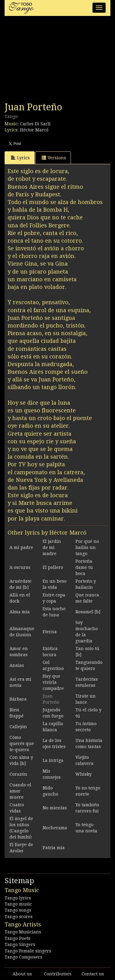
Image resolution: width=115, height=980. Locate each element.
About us (22, 974)
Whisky (84, 774)
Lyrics (20, 158)
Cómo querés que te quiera (22, 744)
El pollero (53, 567)
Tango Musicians (23, 932)
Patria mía (54, 848)
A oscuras (20, 567)
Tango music (18, 904)
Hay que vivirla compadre (53, 682)
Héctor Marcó (34, 130)
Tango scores (19, 917)
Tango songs (18, 910)
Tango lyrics (18, 898)
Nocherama (55, 828)
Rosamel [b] (88, 612)
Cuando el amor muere (20, 791)
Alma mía (20, 612)
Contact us (93, 974)
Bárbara (18, 699)
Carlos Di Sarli (35, 124)
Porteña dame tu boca (84, 567)
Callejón (18, 727)
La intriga (53, 760)
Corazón (18, 774)
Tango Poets (17, 938)
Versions (54, 158)
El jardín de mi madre (52, 547)
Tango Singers (20, 944)
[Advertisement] (51, 61)
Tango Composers (23, 957)
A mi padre (21, 547)
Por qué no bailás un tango (87, 547)
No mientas (55, 808)
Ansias (17, 665)
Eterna (50, 632)
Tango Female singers (28, 951)
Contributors (58, 974)
